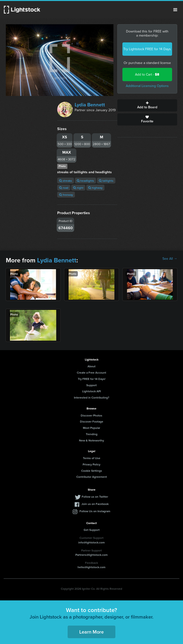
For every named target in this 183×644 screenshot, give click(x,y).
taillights (106, 181)
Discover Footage (92, 421)
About (91, 366)
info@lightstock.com (91, 542)
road (64, 188)
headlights (85, 181)
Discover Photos (91, 415)
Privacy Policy (91, 464)
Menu (175, 10)
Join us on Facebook (95, 504)
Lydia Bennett (90, 105)
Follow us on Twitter (95, 497)
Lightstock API (91, 391)
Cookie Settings (92, 471)
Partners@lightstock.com (91, 555)
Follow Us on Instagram (95, 511)
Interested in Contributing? (92, 397)
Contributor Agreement (92, 477)
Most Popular (91, 428)
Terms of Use (92, 458)
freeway (66, 195)
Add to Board (147, 105)
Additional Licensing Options (147, 86)
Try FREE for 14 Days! (92, 379)
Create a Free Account (91, 373)
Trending (92, 434)
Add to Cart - (147, 75)
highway (95, 188)
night (78, 188)
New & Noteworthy (91, 440)
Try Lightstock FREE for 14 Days (147, 49)
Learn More (91, 632)
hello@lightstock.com (91, 567)
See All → (170, 259)
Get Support (92, 530)
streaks (66, 181)
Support (91, 385)
